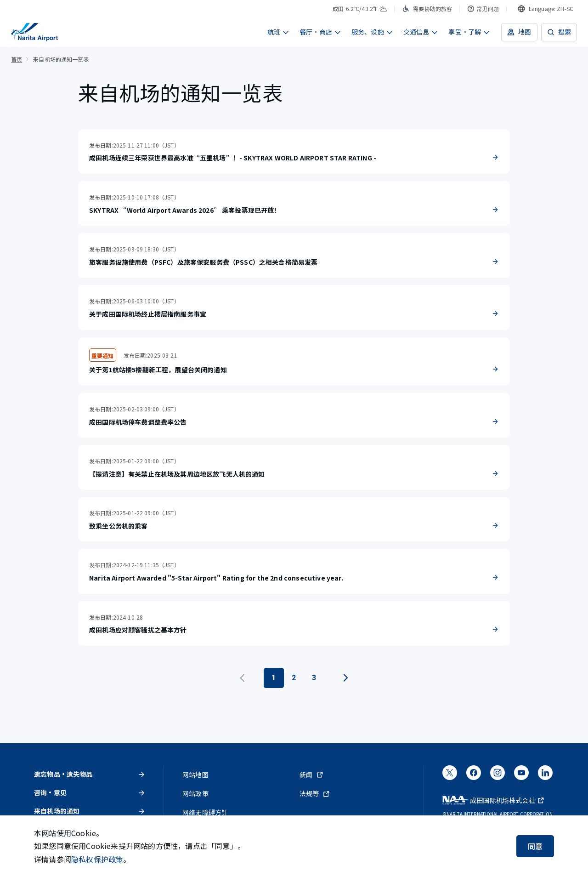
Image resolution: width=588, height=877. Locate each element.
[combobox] (546, 9)
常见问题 (483, 9)
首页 (17, 59)
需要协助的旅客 (427, 9)
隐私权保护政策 (97, 859)
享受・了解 (469, 32)
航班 (278, 32)
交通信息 (421, 32)
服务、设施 (372, 32)
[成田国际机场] (34, 32)
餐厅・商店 (320, 32)
